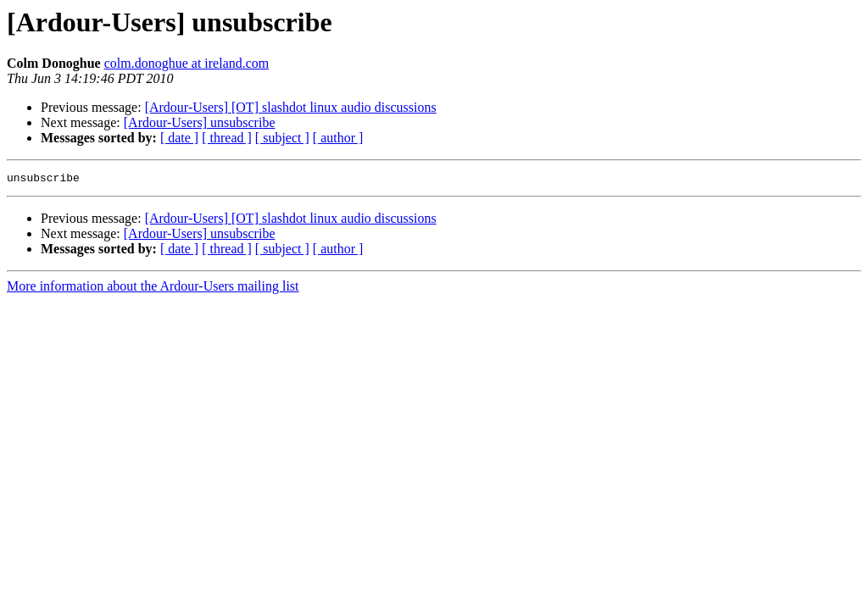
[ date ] (179, 138)
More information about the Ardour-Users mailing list (153, 288)
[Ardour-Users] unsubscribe (200, 122)
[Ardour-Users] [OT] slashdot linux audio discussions (291, 107)
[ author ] (338, 138)
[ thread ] (227, 138)
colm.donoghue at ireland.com (187, 63)
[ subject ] (282, 138)
